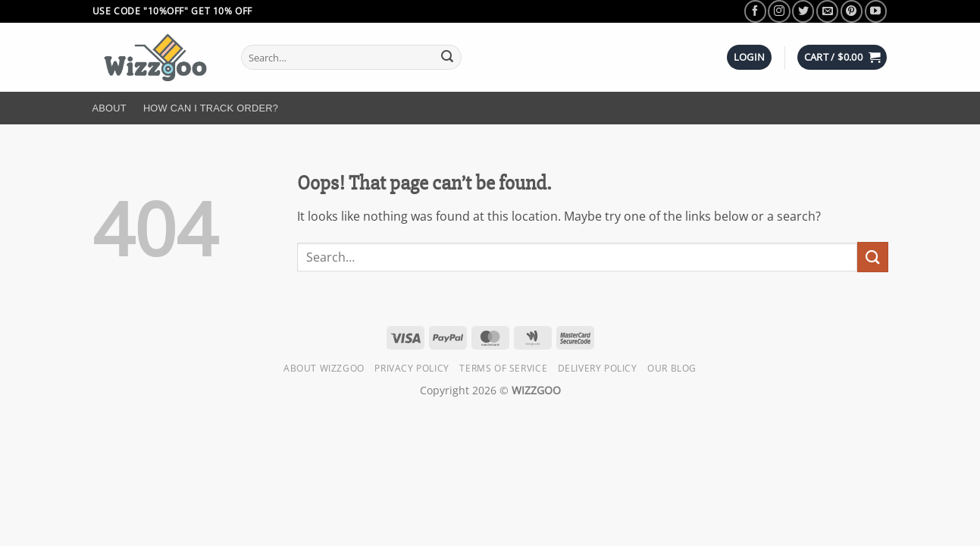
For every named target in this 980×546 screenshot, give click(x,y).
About (110, 108)
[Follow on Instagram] (779, 11)
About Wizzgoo (324, 368)
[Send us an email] (827, 11)
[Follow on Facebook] (755, 11)
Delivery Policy (598, 368)
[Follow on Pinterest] (852, 11)
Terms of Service (503, 368)
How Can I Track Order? (211, 108)
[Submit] (447, 58)
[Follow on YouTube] (876, 11)
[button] (750, 57)
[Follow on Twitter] (803, 11)
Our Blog (672, 368)
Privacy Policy (412, 368)
